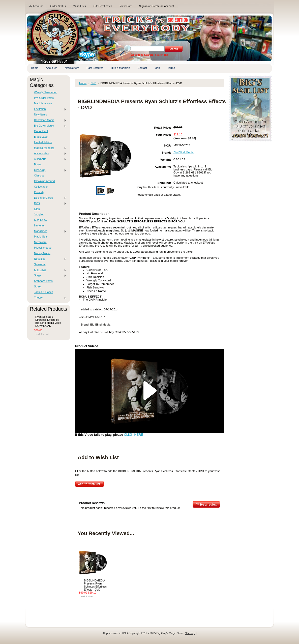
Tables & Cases (44, 292)
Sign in (143, 6)
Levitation (49, 109)
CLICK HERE (134, 435)
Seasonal (40, 264)
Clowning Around (44, 181)
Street (38, 286)
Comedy (39, 192)
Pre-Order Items (44, 98)
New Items (40, 114)
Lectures (39, 225)
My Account (36, 6)
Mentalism (40, 242)
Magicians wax (43, 103)
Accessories (49, 154)
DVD (49, 203)
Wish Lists (80, 6)
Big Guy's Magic (49, 126)
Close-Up (49, 170)
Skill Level (49, 270)
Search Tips (162, 55)
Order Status (58, 6)
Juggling (39, 214)
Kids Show (40, 220)
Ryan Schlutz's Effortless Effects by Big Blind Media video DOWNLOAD (48, 321)
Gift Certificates (103, 6)
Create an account (163, 6)
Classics (39, 175)
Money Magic (42, 253)
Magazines (49, 231)
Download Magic (49, 120)
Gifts (37, 209)
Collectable (41, 187)
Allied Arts (49, 159)
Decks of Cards (49, 198)
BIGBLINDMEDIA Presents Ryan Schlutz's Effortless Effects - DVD (95, 585)
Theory (49, 298)
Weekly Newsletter (45, 92)
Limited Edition (43, 142)
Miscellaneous (43, 248)
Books (38, 164)
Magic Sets (41, 237)
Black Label (41, 137)
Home (83, 83)
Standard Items (43, 281)
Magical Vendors (49, 148)
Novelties (49, 259)
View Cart (126, 6)
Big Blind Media (184, 152)
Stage (49, 276)
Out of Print (41, 131)
